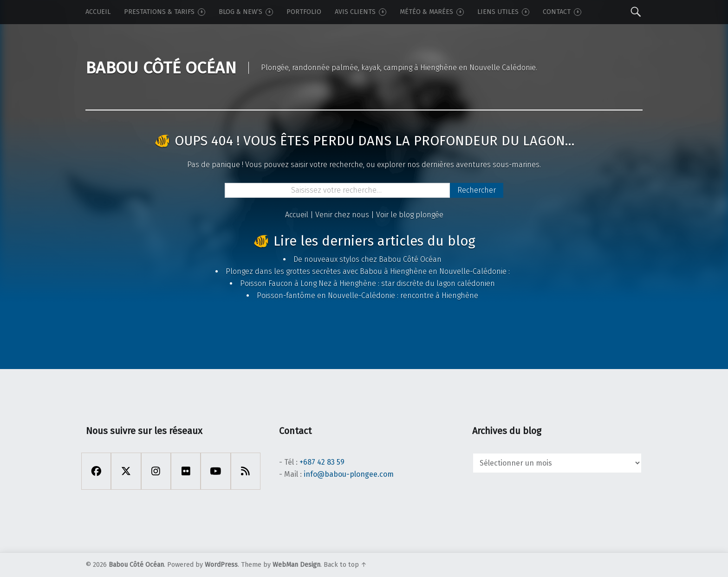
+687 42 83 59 (322, 462)
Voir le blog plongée (410, 215)
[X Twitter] (126, 471)
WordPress (221, 565)
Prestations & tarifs (165, 12)
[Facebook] (96, 471)
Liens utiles (503, 12)
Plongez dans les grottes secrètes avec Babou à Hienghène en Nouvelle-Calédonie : (368, 271)
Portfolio (304, 12)
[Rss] (246, 471)
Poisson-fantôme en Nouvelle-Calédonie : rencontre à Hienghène (367, 295)
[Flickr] (186, 471)
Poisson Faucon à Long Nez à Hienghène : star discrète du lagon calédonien (367, 283)
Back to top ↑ (345, 565)
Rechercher (477, 190)
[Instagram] (156, 471)
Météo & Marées (432, 12)
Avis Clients (361, 12)
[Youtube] (215, 471)
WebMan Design (296, 565)
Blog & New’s (246, 12)
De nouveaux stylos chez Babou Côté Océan (367, 259)
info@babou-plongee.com (349, 474)
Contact (562, 12)
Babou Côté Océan (136, 565)
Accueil (98, 12)
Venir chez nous (342, 215)
